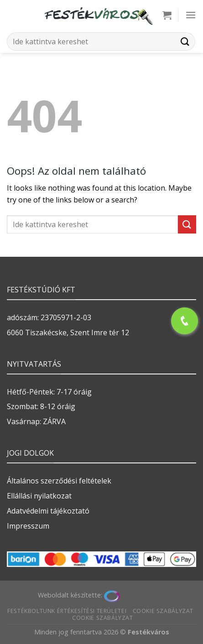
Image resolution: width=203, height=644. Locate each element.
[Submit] (185, 41)
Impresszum (28, 526)
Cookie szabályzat (163, 611)
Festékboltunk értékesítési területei (67, 611)
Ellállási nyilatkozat (39, 496)
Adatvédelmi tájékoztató (48, 511)
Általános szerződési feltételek (59, 481)
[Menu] (191, 15)
